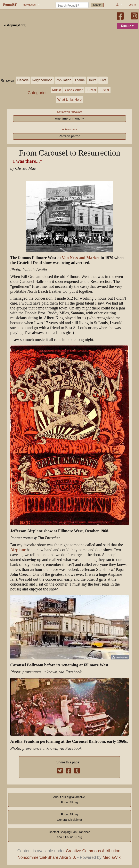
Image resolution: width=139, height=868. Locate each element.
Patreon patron (69, 136)
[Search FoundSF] (72, 5)
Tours (92, 80)
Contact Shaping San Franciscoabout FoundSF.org (69, 835)
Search (97, 5)
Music (57, 90)
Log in (132, 5)
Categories (38, 93)
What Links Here (69, 100)
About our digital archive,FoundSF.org (69, 800)
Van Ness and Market (81, 258)
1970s (104, 90)
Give (103, 80)
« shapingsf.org (15, 25)
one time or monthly (70, 118)
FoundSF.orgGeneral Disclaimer (69, 817)
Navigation (29, 5)
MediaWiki (112, 857)
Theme (80, 80)
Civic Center (74, 90)
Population (64, 80)
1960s (91, 90)
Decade (23, 80)
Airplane (18, 550)
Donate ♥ (127, 26)
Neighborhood (42, 80)
